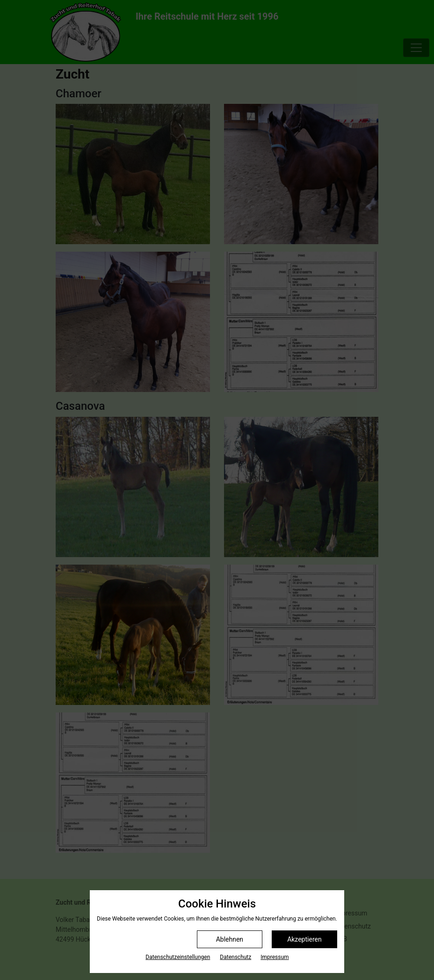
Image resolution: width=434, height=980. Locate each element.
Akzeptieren (304, 939)
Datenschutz (235, 957)
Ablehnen (230, 939)
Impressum (275, 957)
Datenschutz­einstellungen (178, 957)
